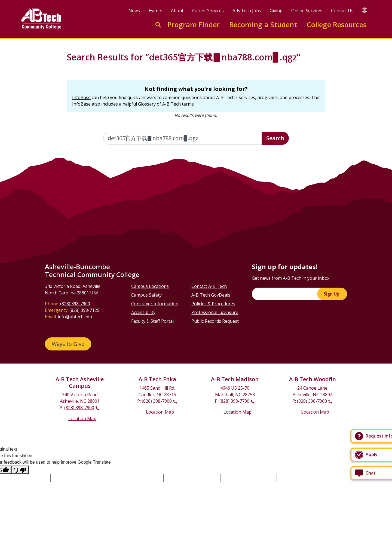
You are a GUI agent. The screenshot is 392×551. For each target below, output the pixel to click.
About (177, 11)
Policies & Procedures (213, 304)
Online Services (307, 11)
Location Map (82, 418)
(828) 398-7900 (75, 304)
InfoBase (81, 97)
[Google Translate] (365, 10)
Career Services (208, 11)
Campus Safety (146, 295)
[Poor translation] (20, 470)
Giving (276, 11)
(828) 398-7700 (234, 401)
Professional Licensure (215, 312)
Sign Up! (332, 294)
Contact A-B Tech (209, 286)
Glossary (147, 104)
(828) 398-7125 (84, 310)
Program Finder (194, 25)
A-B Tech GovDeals (211, 295)
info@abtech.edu (75, 317)
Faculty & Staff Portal (152, 321)
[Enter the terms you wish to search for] (183, 138)
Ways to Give (68, 344)
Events (155, 11)
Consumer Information (155, 304)
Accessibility (143, 312)
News (134, 11)
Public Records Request (215, 321)
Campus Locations (150, 286)
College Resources (336, 25)
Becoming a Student (263, 25)
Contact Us (342, 11)
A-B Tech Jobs (247, 11)
